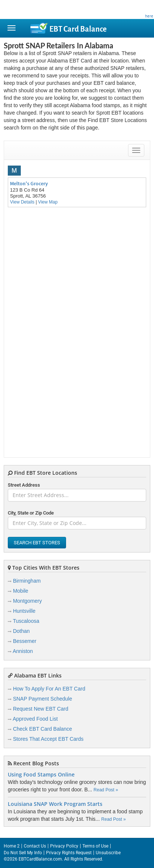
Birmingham (27, 581)
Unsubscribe (108, 853)
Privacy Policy (64, 846)
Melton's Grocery (29, 183)
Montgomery (27, 601)
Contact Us (35, 846)
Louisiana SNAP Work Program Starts (55, 804)
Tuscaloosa (26, 621)
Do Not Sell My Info (23, 853)
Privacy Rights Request (69, 853)
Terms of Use (95, 846)
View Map (48, 202)
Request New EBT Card (41, 709)
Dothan (21, 631)
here (149, 16)
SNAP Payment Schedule (42, 699)
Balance (78, 29)
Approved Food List (35, 719)
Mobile (21, 591)
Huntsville (24, 611)
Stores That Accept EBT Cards (48, 739)
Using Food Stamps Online (41, 775)
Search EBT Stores (37, 543)
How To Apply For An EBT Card (49, 689)
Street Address (24, 485)
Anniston (23, 651)
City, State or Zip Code (31, 513)
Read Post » (106, 790)
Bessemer (25, 641)
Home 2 (12, 846)
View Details (22, 202)
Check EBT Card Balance (42, 729)
